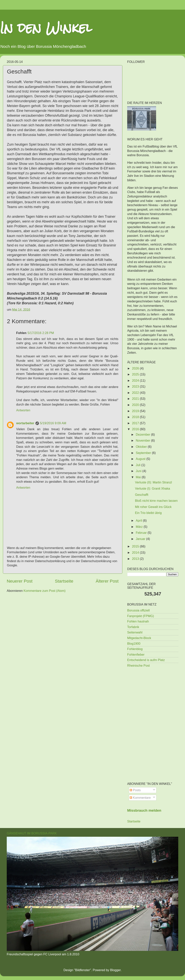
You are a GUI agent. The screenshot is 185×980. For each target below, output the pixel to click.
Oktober (142, 447)
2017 (136, 423)
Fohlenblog (135, 649)
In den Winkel (46, 28)
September (144, 453)
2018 (136, 417)
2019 (136, 411)
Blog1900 (134, 643)
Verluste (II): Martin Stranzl (153, 482)
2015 (136, 546)
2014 (136, 552)
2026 (136, 368)
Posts (135, 790)
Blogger (115, 970)
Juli (138, 465)
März (140, 527)
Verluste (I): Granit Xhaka (152, 488)
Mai (139, 477)
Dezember (143, 434)
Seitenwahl (135, 632)
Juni (139, 471)
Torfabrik (133, 627)
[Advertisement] (153, 698)
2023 (136, 386)
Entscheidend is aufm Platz (146, 660)
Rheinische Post (138, 665)
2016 (136, 429)
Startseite (64, 581)
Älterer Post (107, 581)
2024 (136, 380)
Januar (141, 539)
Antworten (23, 410)
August (141, 459)
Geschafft (142, 495)
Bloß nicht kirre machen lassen (156, 501)
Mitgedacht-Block (139, 638)
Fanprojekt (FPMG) (141, 616)
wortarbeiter (25, 423)
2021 (136, 399)
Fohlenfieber (136, 654)
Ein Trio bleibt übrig (148, 513)
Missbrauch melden (144, 810)
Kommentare (140, 798)
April (139, 520)
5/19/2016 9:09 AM (53, 423)
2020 (136, 405)
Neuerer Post (20, 581)
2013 (136, 559)
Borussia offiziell (138, 610)
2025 (136, 374)
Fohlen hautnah (138, 621)
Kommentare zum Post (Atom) (45, 591)
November (143, 440)
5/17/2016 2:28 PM (41, 333)
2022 (136, 393)
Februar (142, 533)
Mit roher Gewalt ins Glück (153, 507)
